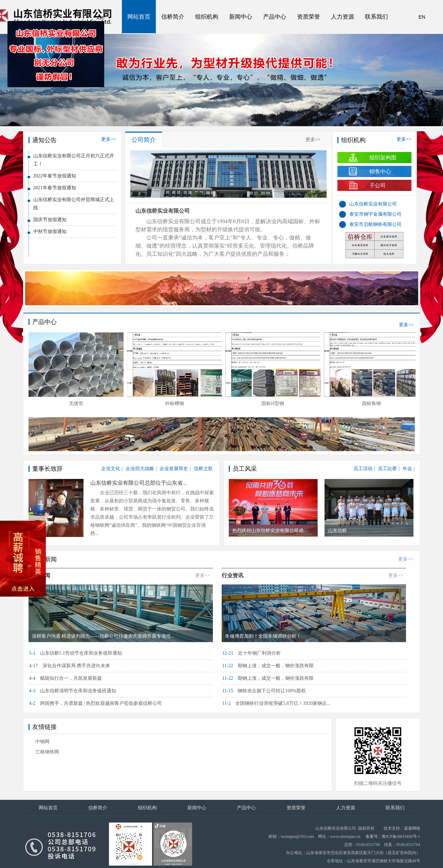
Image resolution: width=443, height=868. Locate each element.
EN (422, 17)
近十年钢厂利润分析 (252, 653)
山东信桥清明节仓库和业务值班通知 (73, 691)
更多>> (109, 139)
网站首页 (139, 17)
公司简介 (144, 140)
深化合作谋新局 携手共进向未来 (70, 666)
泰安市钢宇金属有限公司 (375, 214)
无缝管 (174, 403)
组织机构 (207, 17)
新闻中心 (241, 17)
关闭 (118, 36)
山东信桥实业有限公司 (163, 211)
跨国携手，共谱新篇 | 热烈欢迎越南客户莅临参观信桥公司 (96, 703)
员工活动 (363, 469)
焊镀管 (76, 403)
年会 (407, 469)
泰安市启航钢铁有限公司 (375, 224)
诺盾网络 (412, 828)
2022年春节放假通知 (55, 176)
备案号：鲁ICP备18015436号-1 (393, 836)
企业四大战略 (140, 469)
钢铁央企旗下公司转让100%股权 (264, 691)
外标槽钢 (273, 403)
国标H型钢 (371, 403)
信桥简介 (173, 17)
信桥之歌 (203, 469)
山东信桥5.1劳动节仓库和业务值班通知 (76, 653)
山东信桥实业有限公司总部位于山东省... (139, 483)
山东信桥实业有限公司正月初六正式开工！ (74, 160)
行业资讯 (233, 575)
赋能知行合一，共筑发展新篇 (66, 678)
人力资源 (343, 17)
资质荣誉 (309, 17)
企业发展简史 (174, 469)
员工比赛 (387, 469)
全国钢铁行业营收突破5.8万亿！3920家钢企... (276, 703)
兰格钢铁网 (47, 752)
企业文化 (111, 469)
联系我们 (376, 17)
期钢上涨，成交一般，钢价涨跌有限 (268, 666)
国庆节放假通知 (50, 220)
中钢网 (42, 742)
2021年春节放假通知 (55, 188)
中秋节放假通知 (50, 232)
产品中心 (275, 17)
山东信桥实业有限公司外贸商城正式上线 (74, 204)
